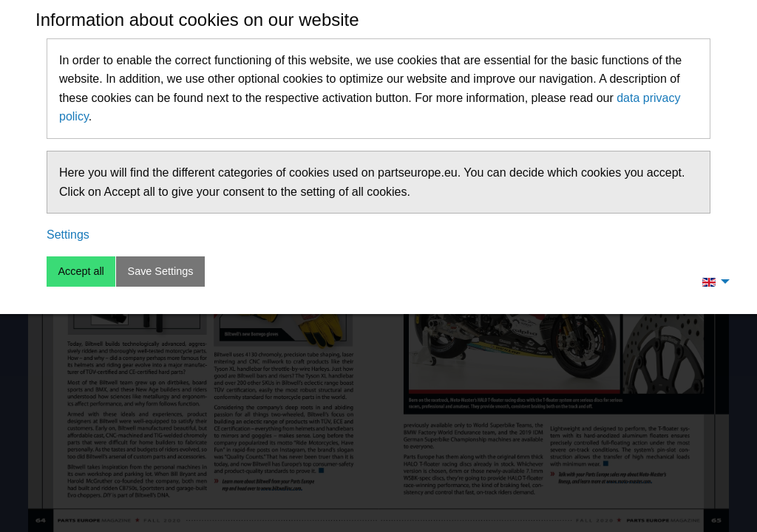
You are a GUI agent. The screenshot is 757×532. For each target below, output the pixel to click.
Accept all (81, 271)
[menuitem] (712, 282)
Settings (68, 235)
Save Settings (161, 271)
